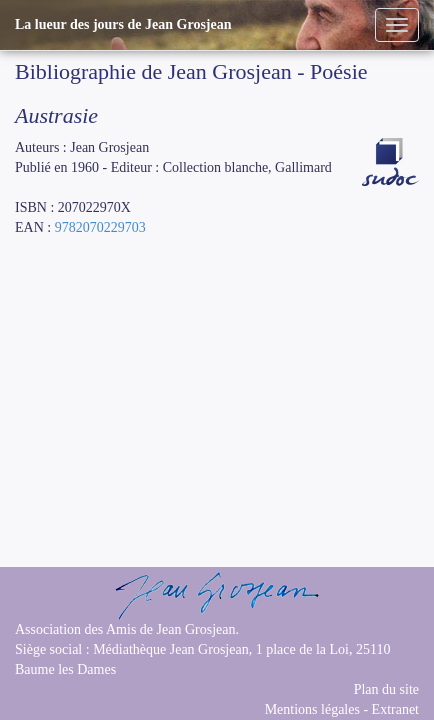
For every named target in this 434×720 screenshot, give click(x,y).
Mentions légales (312, 709)
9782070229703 (100, 227)
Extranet (395, 709)
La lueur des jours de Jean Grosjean (123, 24)
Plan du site (386, 689)
